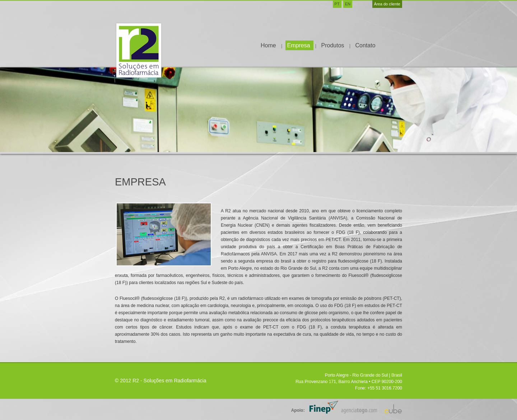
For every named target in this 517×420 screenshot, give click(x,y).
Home (269, 45)
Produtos (334, 45)
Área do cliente (387, 4)
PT (337, 4)
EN (348, 4)
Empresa (299, 45)
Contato (365, 45)
